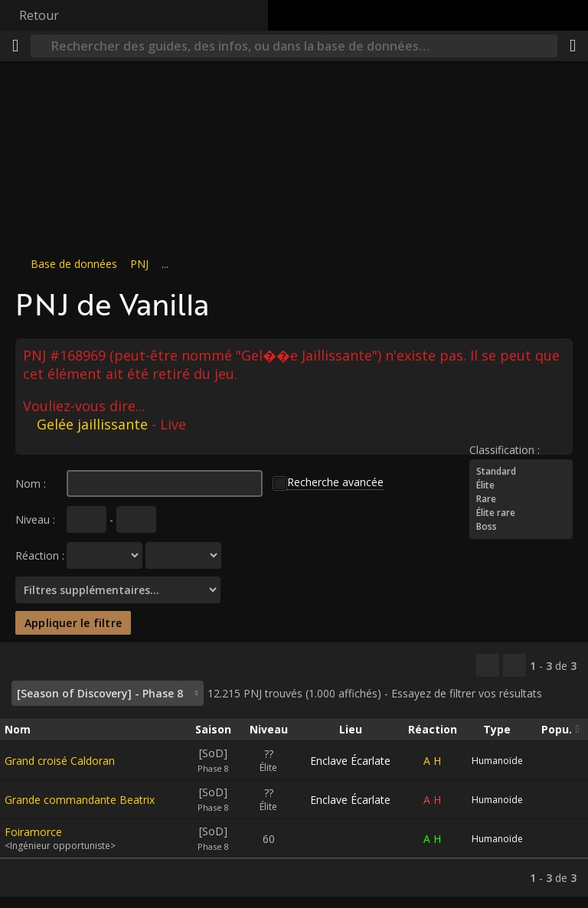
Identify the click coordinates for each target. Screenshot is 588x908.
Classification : (505, 450)
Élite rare (521, 513)
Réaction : (40, 555)
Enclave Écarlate (350, 761)
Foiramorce (33, 832)
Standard (521, 472)
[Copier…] (488, 665)
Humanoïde (497, 761)
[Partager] (573, 46)
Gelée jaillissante (92, 424)
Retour (39, 15)
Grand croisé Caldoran (60, 761)
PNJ (139, 264)
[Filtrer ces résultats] (514, 665)
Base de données (74, 264)
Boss (521, 527)
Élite (521, 485)
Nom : (31, 483)
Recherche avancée (335, 482)
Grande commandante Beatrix (80, 800)
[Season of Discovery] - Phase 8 (100, 693)
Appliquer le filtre (73, 623)
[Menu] (15, 46)
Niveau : (35, 519)
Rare (521, 499)
